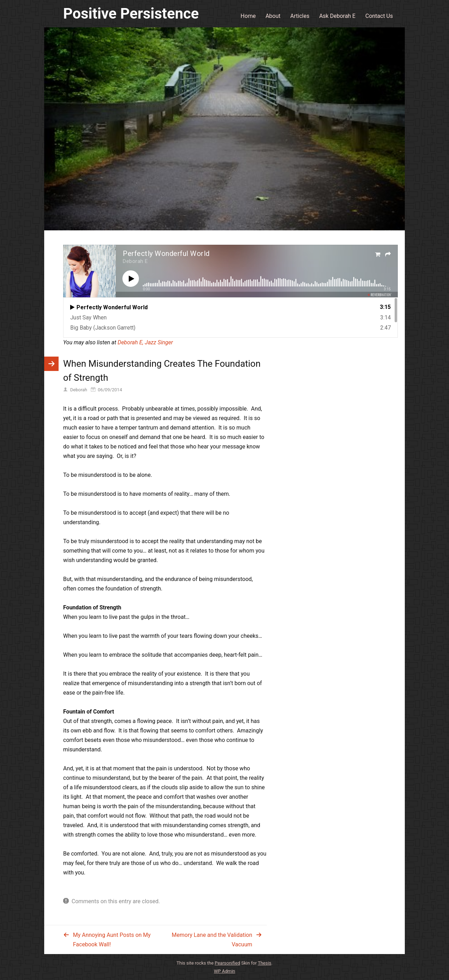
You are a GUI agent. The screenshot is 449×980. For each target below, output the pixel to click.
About (273, 16)
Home (248, 16)
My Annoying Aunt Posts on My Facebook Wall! (112, 940)
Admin (225, 971)
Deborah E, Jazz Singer (145, 342)
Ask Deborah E (337, 16)
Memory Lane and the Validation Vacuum (212, 940)
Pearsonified (227, 963)
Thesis (264, 963)
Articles (300, 16)
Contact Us (379, 16)
